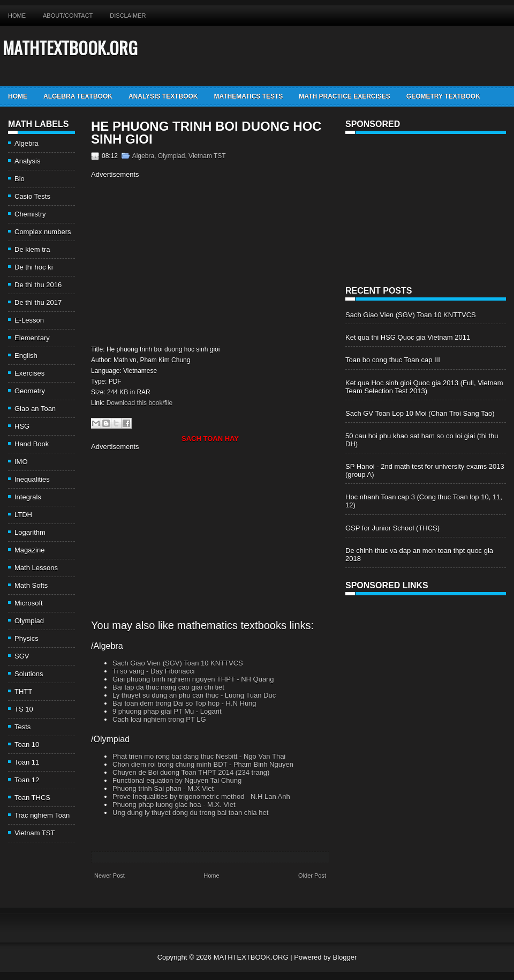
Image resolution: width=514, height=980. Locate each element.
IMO (21, 462)
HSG (22, 426)
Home (17, 16)
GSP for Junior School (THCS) (392, 528)
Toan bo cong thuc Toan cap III (393, 360)
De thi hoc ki (34, 267)
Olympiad (29, 621)
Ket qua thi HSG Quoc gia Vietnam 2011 (408, 337)
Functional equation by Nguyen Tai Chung (177, 780)
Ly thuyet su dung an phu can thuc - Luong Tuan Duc (194, 695)
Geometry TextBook (443, 96)
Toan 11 (27, 762)
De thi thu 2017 (38, 302)
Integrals (28, 497)
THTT (23, 691)
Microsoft (29, 603)
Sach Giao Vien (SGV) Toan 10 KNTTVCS (178, 663)
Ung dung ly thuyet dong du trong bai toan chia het (190, 813)
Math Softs (31, 585)
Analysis (27, 161)
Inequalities (32, 479)
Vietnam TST (35, 833)
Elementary (32, 338)
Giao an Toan (35, 409)
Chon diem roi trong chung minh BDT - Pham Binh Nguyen (203, 764)
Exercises (29, 373)
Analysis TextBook (163, 96)
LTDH (23, 515)
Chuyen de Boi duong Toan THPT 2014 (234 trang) (191, 772)
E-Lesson (29, 320)
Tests (22, 727)
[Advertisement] (181, 260)
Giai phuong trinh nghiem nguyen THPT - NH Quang (193, 679)
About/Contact (68, 16)
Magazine (29, 550)
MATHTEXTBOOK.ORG (70, 47)
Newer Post (109, 876)
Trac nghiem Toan (42, 815)
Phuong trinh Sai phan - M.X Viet (163, 788)
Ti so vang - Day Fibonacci (153, 671)
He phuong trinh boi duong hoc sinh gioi (206, 133)
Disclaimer (128, 16)
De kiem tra (32, 249)
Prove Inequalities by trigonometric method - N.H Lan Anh (201, 796)
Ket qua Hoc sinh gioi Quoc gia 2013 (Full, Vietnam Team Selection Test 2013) (424, 387)
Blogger (345, 957)
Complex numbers (43, 232)
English (26, 356)
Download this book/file (139, 403)
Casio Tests (32, 196)
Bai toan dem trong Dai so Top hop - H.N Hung (184, 703)
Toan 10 (27, 745)
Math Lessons (36, 568)
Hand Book (32, 444)
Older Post (312, 876)
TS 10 (24, 709)
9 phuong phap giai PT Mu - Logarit (167, 711)
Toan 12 (27, 780)
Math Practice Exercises (344, 96)
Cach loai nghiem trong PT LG (159, 719)
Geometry (30, 391)
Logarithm (30, 532)
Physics (27, 638)
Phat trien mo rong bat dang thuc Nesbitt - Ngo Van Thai (199, 756)
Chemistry (30, 214)
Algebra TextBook (78, 96)
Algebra (27, 143)
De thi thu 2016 (38, 285)
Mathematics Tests (248, 96)
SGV (22, 656)
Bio (20, 179)
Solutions (29, 674)
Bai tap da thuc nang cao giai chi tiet (168, 687)
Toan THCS (32, 798)
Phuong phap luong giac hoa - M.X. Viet (174, 805)
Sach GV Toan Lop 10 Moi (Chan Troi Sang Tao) (420, 413)
